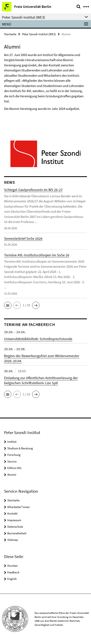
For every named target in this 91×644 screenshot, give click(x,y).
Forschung (14, 455)
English (12, 579)
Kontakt (12, 513)
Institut (12, 442)
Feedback (13, 572)
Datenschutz (15, 527)
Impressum (14, 520)
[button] (8, 305)
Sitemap (13, 540)
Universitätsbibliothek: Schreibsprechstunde (38, 339)
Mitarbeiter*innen (18, 507)
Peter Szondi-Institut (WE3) (39, 34)
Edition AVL (15, 468)
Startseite (10, 34)
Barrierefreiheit (17, 533)
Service (12, 461)
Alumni (12, 475)
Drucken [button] (12, 566)
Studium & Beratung (20, 448)
